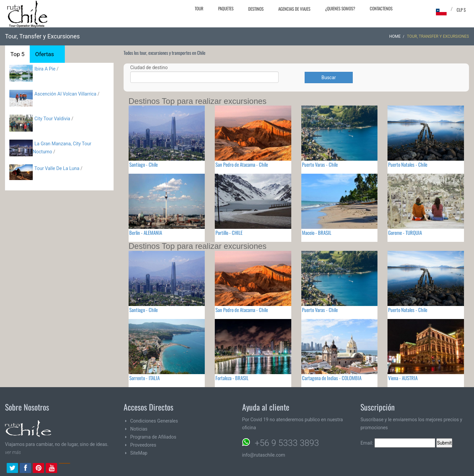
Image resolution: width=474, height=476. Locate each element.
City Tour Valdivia (52, 119)
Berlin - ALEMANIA (146, 232)
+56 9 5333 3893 (287, 443)
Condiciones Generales (154, 421)
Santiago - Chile (143, 164)
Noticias (139, 429)
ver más (13, 452)
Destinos (256, 9)
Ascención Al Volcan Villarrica (65, 94)
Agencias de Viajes (294, 9)
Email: (398, 443)
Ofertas (44, 54)
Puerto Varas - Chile (320, 164)
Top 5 (17, 54)
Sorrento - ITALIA (144, 378)
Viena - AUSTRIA (403, 378)
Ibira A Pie (45, 69)
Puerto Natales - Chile (408, 164)
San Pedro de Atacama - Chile (242, 164)
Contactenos (381, 8)
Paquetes (226, 8)
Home (395, 36)
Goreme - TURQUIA (405, 232)
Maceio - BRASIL (317, 232)
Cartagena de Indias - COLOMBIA (332, 378)
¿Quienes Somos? (340, 8)
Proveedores (143, 445)
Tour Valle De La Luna (57, 168)
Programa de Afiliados (153, 437)
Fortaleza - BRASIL (232, 378)
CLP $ (461, 10)
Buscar (329, 77)
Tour (199, 8)
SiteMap (139, 453)
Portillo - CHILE (229, 232)
